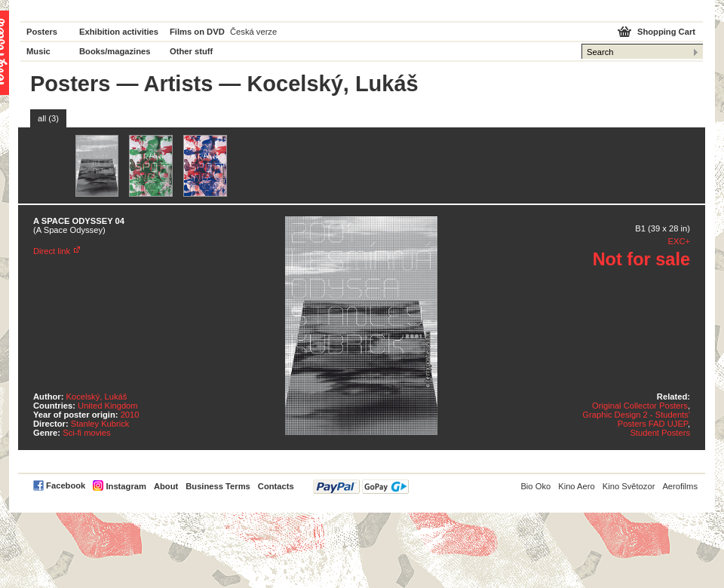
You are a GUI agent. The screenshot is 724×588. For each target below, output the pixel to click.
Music (38, 51)
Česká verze (253, 32)
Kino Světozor (629, 486)
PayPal (361, 487)
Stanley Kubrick (100, 424)
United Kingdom (108, 406)
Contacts (276, 486)
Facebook (66, 485)
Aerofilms (680, 486)
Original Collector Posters (640, 406)
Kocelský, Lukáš (97, 397)
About (166, 486)
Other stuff (191, 51)
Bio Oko (535, 486)
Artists (178, 84)
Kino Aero (577, 486)
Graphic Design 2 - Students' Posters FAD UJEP (636, 419)
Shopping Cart (666, 32)
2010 (130, 415)
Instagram (126, 486)
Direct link (52, 251)
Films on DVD (197, 32)
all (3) (48, 118)
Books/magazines (115, 51)
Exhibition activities (119, 32)
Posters (42, 32)
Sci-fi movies (86, 433)
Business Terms (218, 486)
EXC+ (679, 241)
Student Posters (660, 433)
